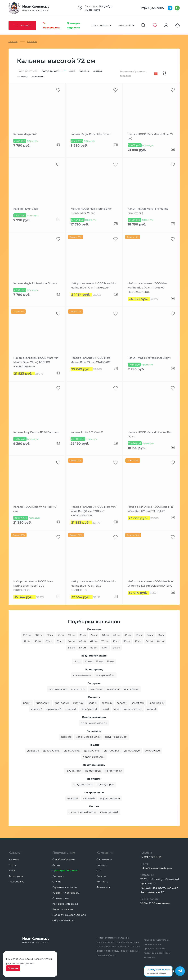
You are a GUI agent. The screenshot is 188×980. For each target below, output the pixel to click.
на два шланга (83, 784)
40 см (105, 635)
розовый (71, 709)
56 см (161, 635)
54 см (150, 635)
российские (131, 689)
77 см (138, 641)
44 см (117, 635)
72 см (116, 641)
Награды (102, 865)
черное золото (133, 709)
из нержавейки (105, 675)
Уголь (12, 870)
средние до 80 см (116, 737)
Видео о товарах (63, 909)
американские (58, 689)
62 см (60, 641)
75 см (127, 641)
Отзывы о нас (61, 898)
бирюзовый (43, 703)
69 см (94, 641)
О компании (104, 859)
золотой (122, 703)
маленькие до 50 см (88, 737)
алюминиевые (82, 675)
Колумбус (106, 6)
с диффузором (105, 784)
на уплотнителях (110, 798)
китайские (96, 689)
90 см (105, 648)
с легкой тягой (109, 812)
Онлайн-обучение (64, 859)
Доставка (58, 876)
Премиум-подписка (65, 870)
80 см (149, 641)
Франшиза (103, 887)
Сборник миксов (63, 920)
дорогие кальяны (94, 757)
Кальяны (14, 859)
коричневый (157, 703)
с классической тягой (83, 812)
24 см (72, 635)
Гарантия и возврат (65, 887)
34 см (94, 635)
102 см (39, 635)
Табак (12, 865)
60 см (49, 641)
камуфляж (138, 703)
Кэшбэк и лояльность (66, 893)
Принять (13, 968)
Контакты (102, 882)
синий (106, 709)
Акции (56, 865)
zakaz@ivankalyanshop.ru (156, 868)
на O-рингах (73, 771)
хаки (117, 709)
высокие (66, 737)
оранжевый (54, 709)
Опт (99, 870)
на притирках (113, 771)
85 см (71, 648)
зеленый (107, 703)
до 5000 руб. (72, 751)
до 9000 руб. (152, 751)
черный (152, 709)
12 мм (77, 661)
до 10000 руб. (52, 751)
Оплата (57, 882)
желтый (93, 703)
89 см (94, 648)
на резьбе (89, 798)
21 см (61, 635)
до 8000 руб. (132, 751)
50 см (139, 635)
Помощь (102, 876)
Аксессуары (16, 876)
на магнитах (93, 771)
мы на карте (92, 10)
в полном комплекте (94, 723)
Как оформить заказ (65, 904)
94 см (116, 648)
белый (27, 703)
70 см (105, 641)
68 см (83, 641)
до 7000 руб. (112, 751)
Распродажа (16, 882)
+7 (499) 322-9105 (151, 857)
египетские (78, 689)
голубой (78, 703)
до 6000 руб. (92, 751)
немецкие (113, 689)
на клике (73, 798)
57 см (27, 641)
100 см (27, 635)
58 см (38, 641)
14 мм (88, 661)
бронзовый (62, 703)
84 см (161, 641)
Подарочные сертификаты (69, 915)
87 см (83, 648)
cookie (39, 959)
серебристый (89, 709)
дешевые (33, 751)
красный (37, 709)
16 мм (110, 661)
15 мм (99, 661)
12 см (50, 635)
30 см (83, 635)
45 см (128, 635)
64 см (71, 641)
